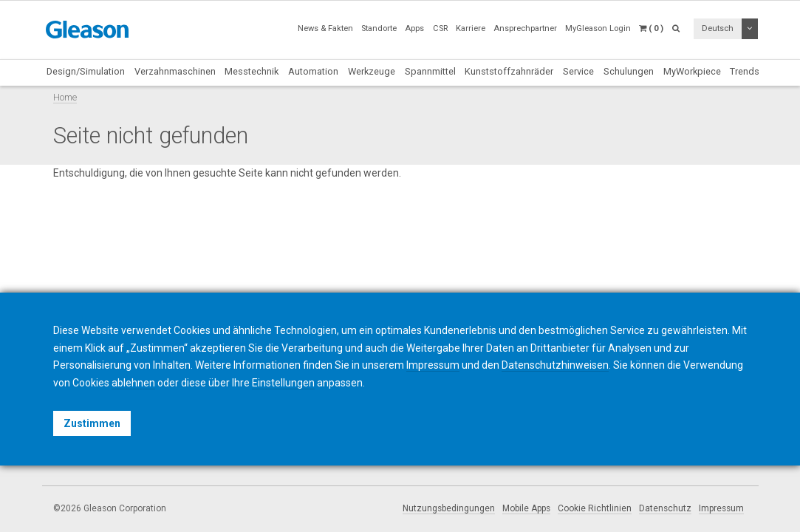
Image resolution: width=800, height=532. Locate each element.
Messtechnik (252, 71)
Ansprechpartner (525, 28)
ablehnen (133, 383)
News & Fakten (325, 28)
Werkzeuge (372, 71)
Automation (313, 71)
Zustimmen (92, 423)
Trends (745, 71)
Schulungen (629, 71)
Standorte (379, 28)
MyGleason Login (598, 28)
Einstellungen (283, 383)
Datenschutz (665, 508)
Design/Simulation (86, 71)
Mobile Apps (526, 508)
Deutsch (718, 28)
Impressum (721, 508)
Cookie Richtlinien (595, 508)
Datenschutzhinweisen (555, 365)
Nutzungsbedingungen (449, 508)
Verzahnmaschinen (175, 71)
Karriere (471, 28)
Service (578, 71)
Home (65, 97)
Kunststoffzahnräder (509, 71)
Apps (414, 28)
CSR (440, 28)
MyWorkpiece (692, 71)
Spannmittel (430, 71)
